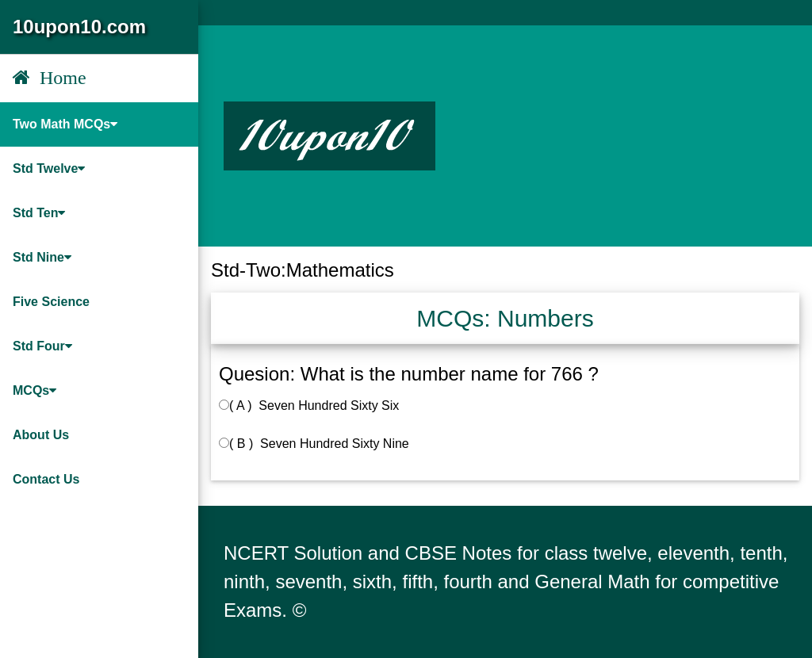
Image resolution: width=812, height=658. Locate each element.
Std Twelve (49, 168)
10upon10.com (79, 27)
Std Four (42, 346)
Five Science (51, 302)
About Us (41, 435)
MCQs (34, 390)
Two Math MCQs (65, 124)
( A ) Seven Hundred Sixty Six (309, 406)
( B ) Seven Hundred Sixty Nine (314, 444)
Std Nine (42, 257)
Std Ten (39, 213)
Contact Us (46, 479)
